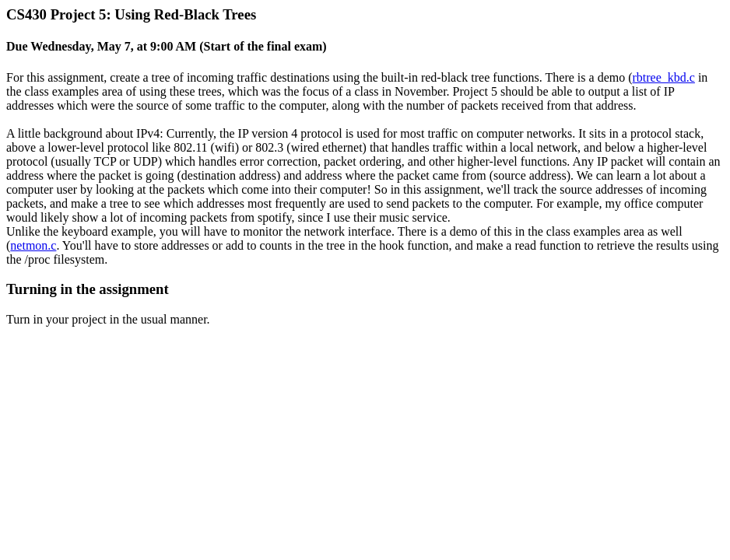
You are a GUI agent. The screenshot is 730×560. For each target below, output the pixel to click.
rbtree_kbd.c (664, 77)
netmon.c (33, 245)
